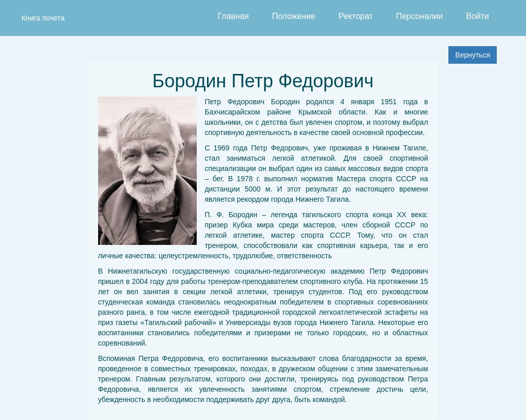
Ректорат (356, 16)
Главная (233, 16)
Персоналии (419, 16)
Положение (294, 16)
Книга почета (43, 18)
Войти (477, 16)
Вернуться (473, 55)
